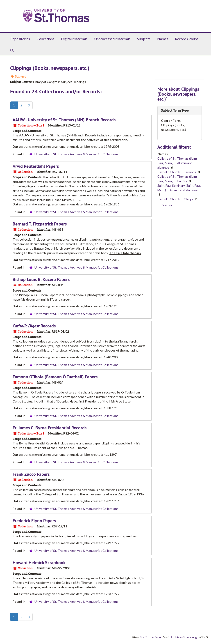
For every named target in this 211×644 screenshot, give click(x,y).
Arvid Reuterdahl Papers (36, 166)
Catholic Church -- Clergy (176, 199)
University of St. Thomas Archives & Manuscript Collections (76, 154)
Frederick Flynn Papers (34, 521)
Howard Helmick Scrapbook (39, 563)
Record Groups (187, 39)
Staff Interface (150, 637)
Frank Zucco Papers (31, 474)
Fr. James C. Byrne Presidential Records (50, 428)
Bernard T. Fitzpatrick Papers (40, 224)
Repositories (20, 39)
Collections (45, 39)
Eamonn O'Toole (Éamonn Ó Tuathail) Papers (55, 377)
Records (34, 326)
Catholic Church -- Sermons (177, 172)
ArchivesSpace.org (184, 637)
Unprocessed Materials (112, 39)
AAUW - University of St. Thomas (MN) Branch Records (64, 120)
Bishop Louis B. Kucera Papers (41, 279)
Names (163, 39)
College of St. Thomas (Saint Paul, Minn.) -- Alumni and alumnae (177, 163)
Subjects (144, 39)
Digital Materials (74, 39)
